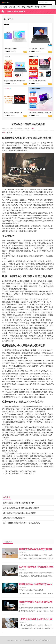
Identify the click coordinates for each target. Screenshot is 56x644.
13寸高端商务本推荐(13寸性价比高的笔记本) (20, 513)
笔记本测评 (27, 7)
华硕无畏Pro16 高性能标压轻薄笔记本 (40, 113)
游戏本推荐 (40, 7)
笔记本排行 (14, 7)
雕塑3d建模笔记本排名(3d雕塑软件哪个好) (19, 503)
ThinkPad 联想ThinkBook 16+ (38, 81)
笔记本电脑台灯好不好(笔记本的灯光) (22, 471)
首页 (5, 7)
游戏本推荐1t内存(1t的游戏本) (14, 518)
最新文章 (8, 542)
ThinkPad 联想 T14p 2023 (37, 49)
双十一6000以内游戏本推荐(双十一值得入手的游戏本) (22, 524)
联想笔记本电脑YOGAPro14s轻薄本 (15, 81)
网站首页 (10, 11)
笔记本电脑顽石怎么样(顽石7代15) (21, 473)
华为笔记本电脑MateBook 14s (13, 113)
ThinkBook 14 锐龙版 (10, 49)
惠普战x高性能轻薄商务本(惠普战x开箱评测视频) (21, 508)
